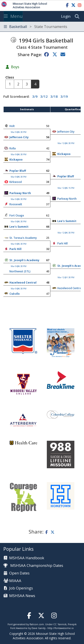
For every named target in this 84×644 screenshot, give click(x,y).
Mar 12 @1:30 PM (66, 277)
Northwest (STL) (20, 271)
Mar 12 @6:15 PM (66, 188)
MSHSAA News (22, 596)
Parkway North (20, 193)
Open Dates (19, 573)
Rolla (13, 148)
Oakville (15, 294)
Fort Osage (17, 215)
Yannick (62, 624)
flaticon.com (37, 624)
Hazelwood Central (23, 283)
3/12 (44, 96)
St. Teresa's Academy (23, 238)
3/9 (35, 96)
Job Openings (21, 588)
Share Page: (30, 54)
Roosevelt (16, 204)
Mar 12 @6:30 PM (66, 143)
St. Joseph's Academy (24, 260)
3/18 (54, 96)
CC (55, 624)
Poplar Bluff (18, 171)
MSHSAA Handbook (27, 558)
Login (66, 16)
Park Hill (62, 243)
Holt (12, 126)
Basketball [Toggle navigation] (36, 27)
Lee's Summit (67, 221)
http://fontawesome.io (61, 628)
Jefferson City (66, 132)
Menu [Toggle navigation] (13, 16)
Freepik (72, 624)
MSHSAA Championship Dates (33, 565)
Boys (15, 67)
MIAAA (15, 581)
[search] (78, 17)
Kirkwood (16, 182)
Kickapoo (64, 154)
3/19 (64, 96)
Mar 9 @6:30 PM (19, 132)
